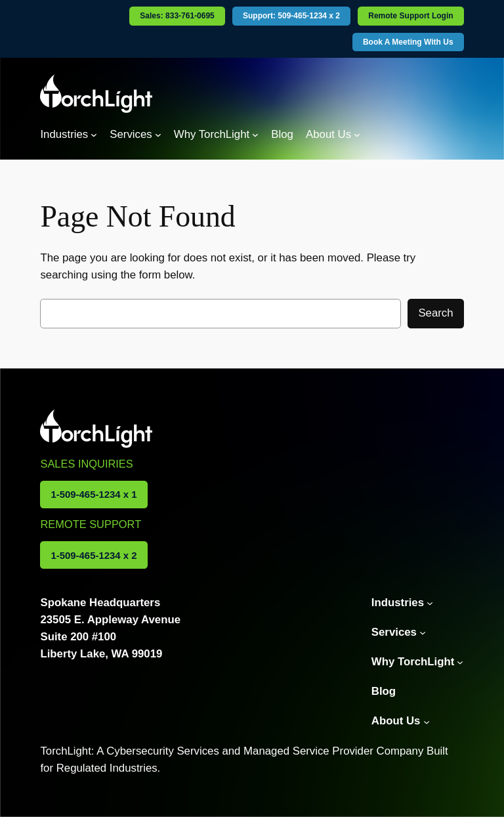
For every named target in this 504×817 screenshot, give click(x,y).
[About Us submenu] (357, 135)
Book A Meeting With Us (408, 42)
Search (435, 313)
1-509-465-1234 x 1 (94, 494)
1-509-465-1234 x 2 (94, 555)
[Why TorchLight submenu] (255, 135)
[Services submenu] (158, 135)
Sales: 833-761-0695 (177, 16)
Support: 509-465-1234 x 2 (291, 16)
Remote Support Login (410, 16)
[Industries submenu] (94, 135)
